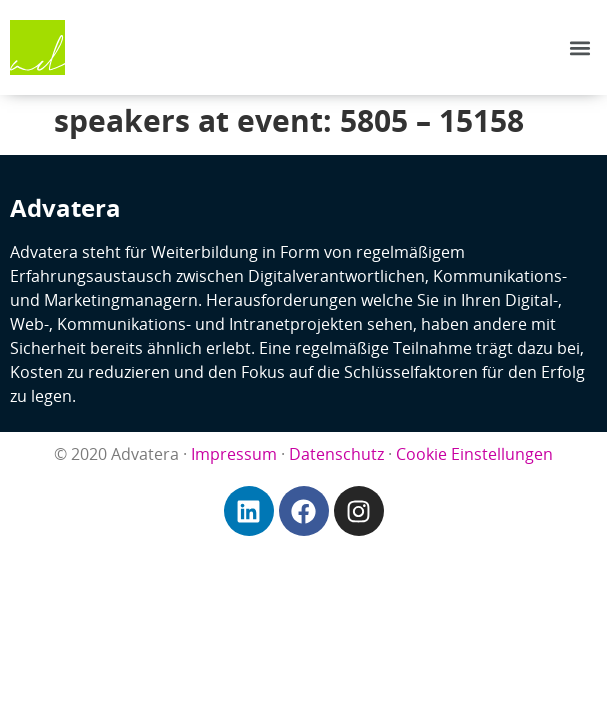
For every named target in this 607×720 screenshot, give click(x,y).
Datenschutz (336, 454)
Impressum (234, 454)
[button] (580, 47)
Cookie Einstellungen (474, 454)
